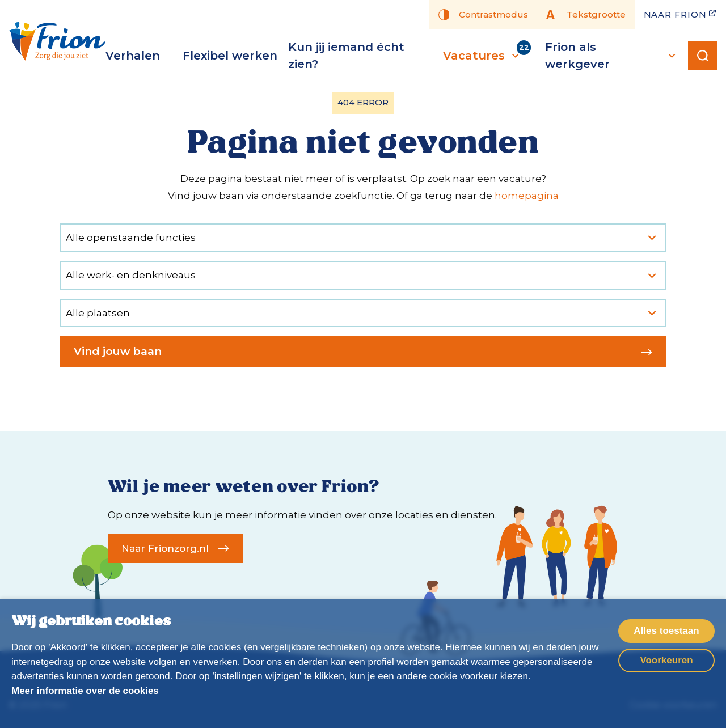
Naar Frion (681, 14)
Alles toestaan (666, 631)
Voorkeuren (666, 660)
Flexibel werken (230, 56)
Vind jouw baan (363, 351)
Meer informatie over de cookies (85, 691)
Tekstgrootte (586, 15)
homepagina (527, 196)
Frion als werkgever (612, 56)
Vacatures (482, 56)
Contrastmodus (483, 15)
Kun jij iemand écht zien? (346, 56)
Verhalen (133, 56)
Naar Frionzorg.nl (175, 548)
